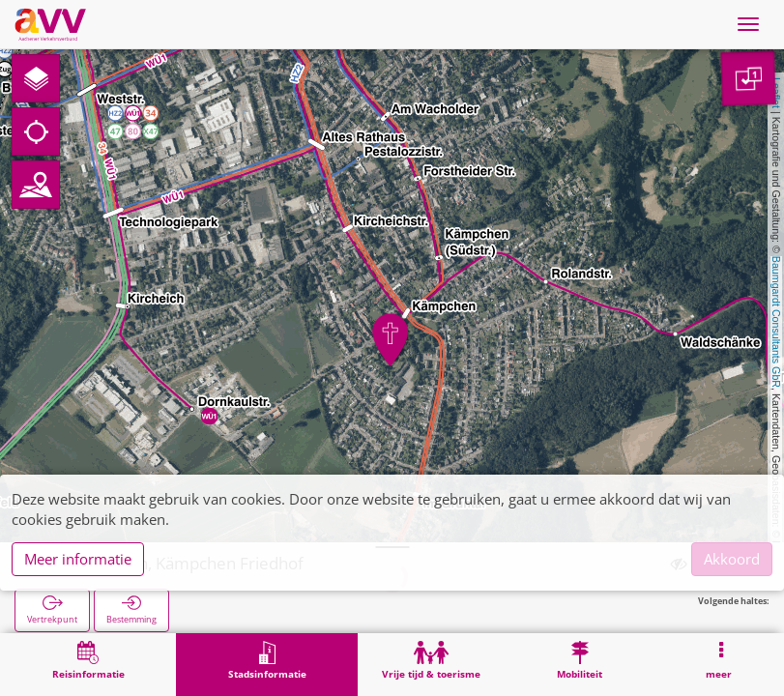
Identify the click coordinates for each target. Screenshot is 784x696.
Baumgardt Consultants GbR (776, 322)
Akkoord (732, 559)
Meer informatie (78, 559)
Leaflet (776, 93)
